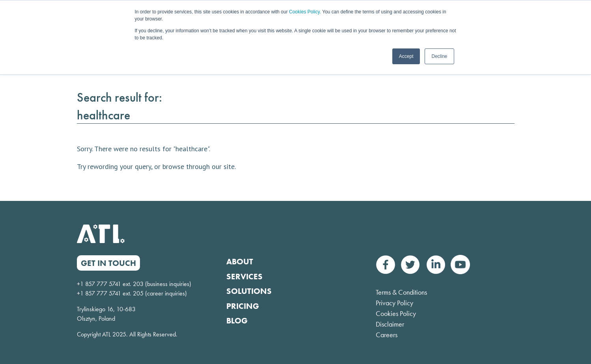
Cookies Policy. (305, 12)
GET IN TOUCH (108, 263)
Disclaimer (390, 324)
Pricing (243, 306)
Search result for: (119, 97)
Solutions (249, 291)
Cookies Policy (396, 313)
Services (244, 276)
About (240, 261)
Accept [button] (406, 56)
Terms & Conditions (401, 292)
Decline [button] (439, 56)
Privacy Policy (394, 303)
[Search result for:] (296, 115)
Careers (387, 335)
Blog (237, 320)
